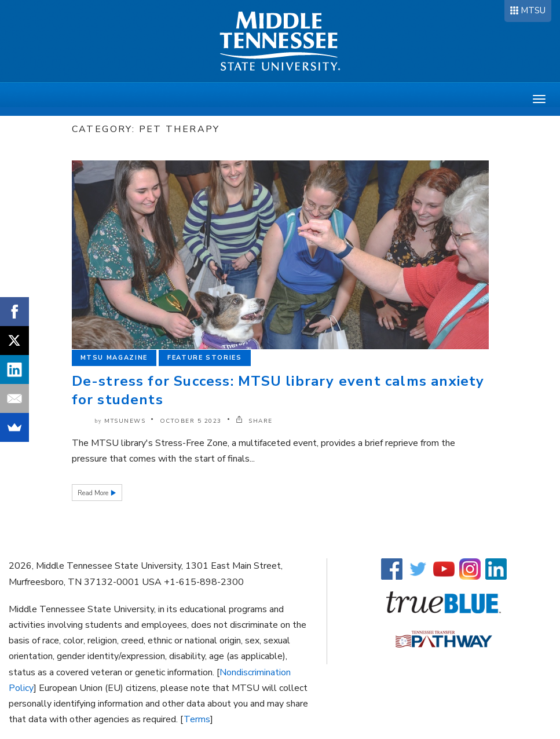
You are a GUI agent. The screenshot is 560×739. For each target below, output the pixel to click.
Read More (94, 493)
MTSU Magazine (114, 358)
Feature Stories (205, 358)
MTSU (533, 10)
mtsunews (125, 421)
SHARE (254, 421)
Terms (197, 719)
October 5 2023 (191, 421)
